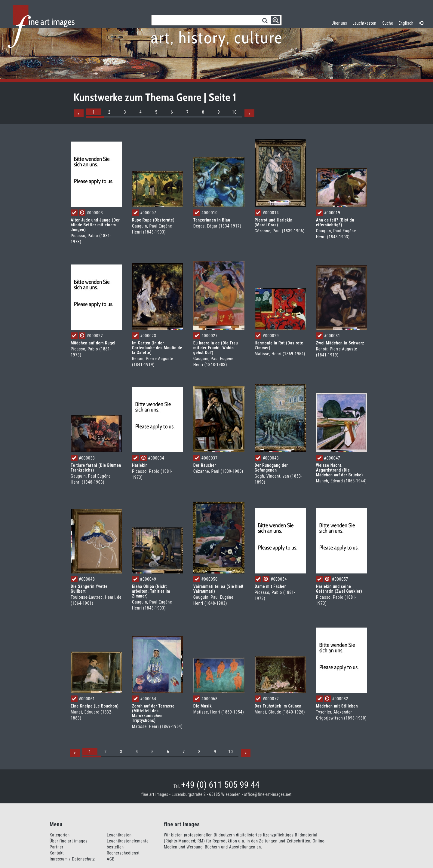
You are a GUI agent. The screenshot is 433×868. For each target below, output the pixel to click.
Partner (57, 847)
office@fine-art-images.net (268, 794)
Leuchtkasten (366, 22)
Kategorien (60, 835)
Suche (388, 23)
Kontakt (57, 853)
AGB (111, 859)
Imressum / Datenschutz (72, 859)
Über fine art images (69, 841)
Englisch (406, 23)
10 (234, 112)
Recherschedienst (123, 853)
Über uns (339, 23)
